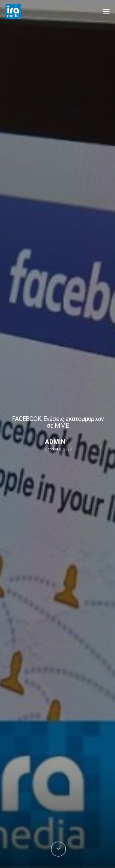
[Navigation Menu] (106, 11)
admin (55, 442)
